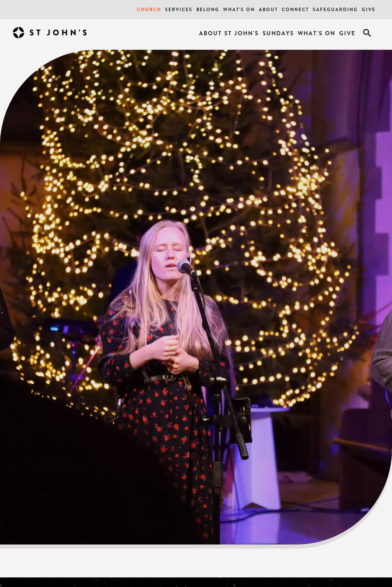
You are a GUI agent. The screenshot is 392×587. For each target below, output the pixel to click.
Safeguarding (335, 9)
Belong (208, 9)
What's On (239, 9)
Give (369, 9)
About (268, 9)
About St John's (229, 33)
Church (149, 9)
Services (179, 9)
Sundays (278, 33)
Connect (295, 9)
